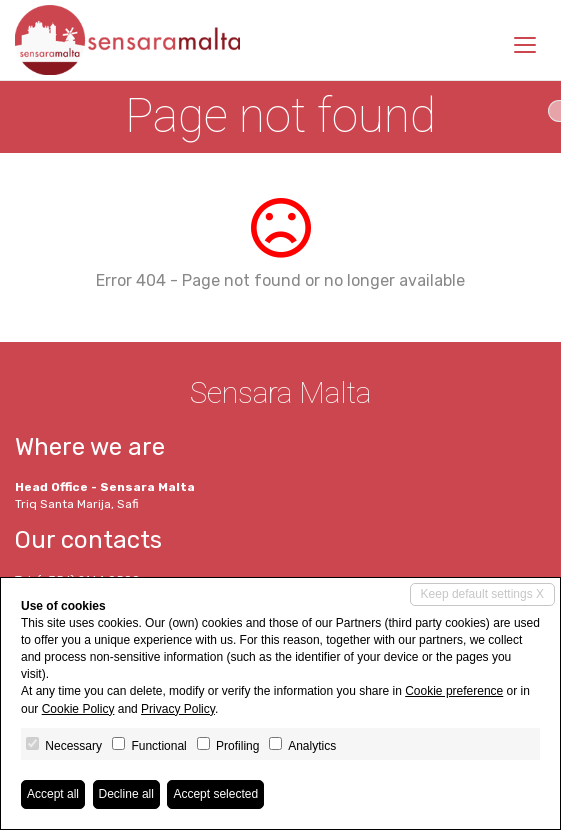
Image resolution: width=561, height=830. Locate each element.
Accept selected (215, 794)
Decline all (126, 794)
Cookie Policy (78, 709)
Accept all (53, 794)
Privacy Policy (178, 709)
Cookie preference (454, 691)
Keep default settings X (482, 594)
